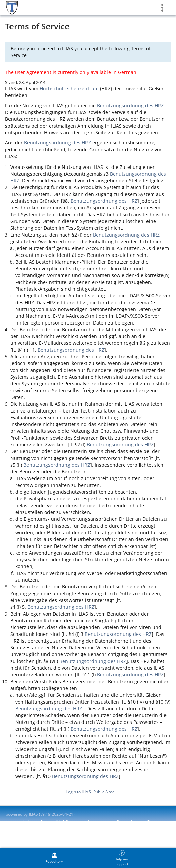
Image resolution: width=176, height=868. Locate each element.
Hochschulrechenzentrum (69, 88)
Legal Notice (22, 822)
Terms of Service (22, 828)
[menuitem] (54, 858)
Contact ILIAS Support (60, 822)
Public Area (104, 792)
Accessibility (99, 822)
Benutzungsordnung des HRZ (130, 105)
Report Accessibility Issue (140, 822)
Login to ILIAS (78, 792)
